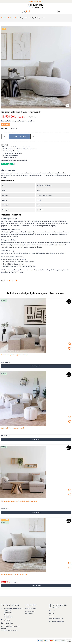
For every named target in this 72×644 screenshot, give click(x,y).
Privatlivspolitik (30, 611)
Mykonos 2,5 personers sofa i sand (12, 428)
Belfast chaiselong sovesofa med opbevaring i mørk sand (20, 501)
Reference (4, 128)
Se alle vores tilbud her (36, 1)
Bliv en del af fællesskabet (57, 621)
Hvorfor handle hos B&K (56, 619)
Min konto (52, 611)
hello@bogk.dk (8, 623)
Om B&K (52, 613)
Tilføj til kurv (19, 136)
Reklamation (29, 614)
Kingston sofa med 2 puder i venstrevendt (14, 574)
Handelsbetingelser (31, 609)
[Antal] (5, 137)
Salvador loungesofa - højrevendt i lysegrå (15, 355)
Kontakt (52, 616)
